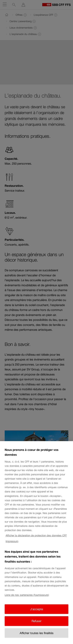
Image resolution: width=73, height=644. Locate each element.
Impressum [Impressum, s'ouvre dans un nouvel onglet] (12, 546)
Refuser (36, 625)
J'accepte (37, 613)
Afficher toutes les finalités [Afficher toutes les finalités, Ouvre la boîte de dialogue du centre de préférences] (37, 637)
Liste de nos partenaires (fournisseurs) (27, 599)
